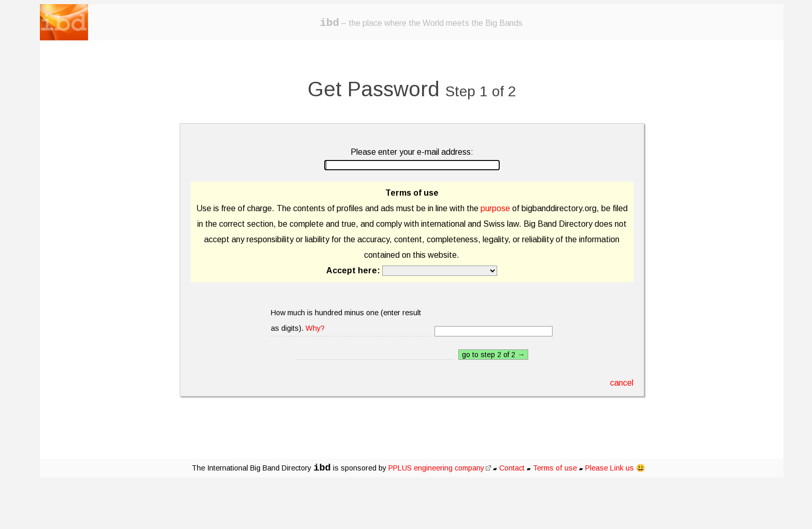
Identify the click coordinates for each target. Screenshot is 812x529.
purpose (495, 208)
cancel (622, 383)
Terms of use (555, 468)
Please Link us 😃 (615, 468)
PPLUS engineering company (440, 468)
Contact (512, 468)
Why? (315, 328)
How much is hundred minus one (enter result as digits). (346, 320)
